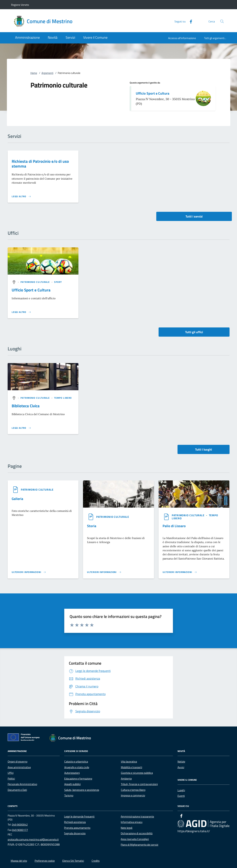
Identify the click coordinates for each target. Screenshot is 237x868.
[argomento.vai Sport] (58, 282)
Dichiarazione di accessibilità (137, 833)
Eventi (181, 796)
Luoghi (181, 790)
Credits (96, 861)
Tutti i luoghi (204, 449)
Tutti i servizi (194, 216)
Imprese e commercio (133, 795)
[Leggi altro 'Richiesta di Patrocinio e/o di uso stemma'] (21, 196)
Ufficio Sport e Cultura (153, 93)
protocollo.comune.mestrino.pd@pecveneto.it (33, 839)
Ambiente (126, 779)
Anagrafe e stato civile (77, 767)
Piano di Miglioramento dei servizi (139, 845)
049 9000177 (20, 830)
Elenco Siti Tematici (73, 861)
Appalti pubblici (72, 784)
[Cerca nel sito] (222, 21)
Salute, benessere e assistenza (82, 790)
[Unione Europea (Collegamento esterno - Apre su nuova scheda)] (25, 738)
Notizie (181, 762)
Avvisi (181, 767)
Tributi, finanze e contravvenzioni (139, 784)
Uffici (11, 773)
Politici (11, 779)
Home (34, 73)
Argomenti (47, 73)
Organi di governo (18, 762)
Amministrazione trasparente (137, 816)
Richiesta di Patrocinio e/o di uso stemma (40, 164)
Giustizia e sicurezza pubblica (137, 773)
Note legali (127, 828)
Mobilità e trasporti (132, 767)
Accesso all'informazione (182, 38)
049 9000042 (20, 825)
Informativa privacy (132, 822)
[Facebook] (189, 21)
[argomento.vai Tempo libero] (63, 398)
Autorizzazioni (72, 773)
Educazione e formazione (78, 779)
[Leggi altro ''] (21, 312)
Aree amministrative (19, 767)
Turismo (69, 795)
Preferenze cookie (45, 861)
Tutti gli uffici (194, 332)
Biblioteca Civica (26, 406)
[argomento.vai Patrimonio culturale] (35, 282)
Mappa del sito (19, 861)
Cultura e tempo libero (133, 790)
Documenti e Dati (17, 790)
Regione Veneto (20, 5)
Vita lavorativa (129, 762)
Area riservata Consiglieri (135, 839)
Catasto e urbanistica (76, 762)
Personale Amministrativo (22, 784)
